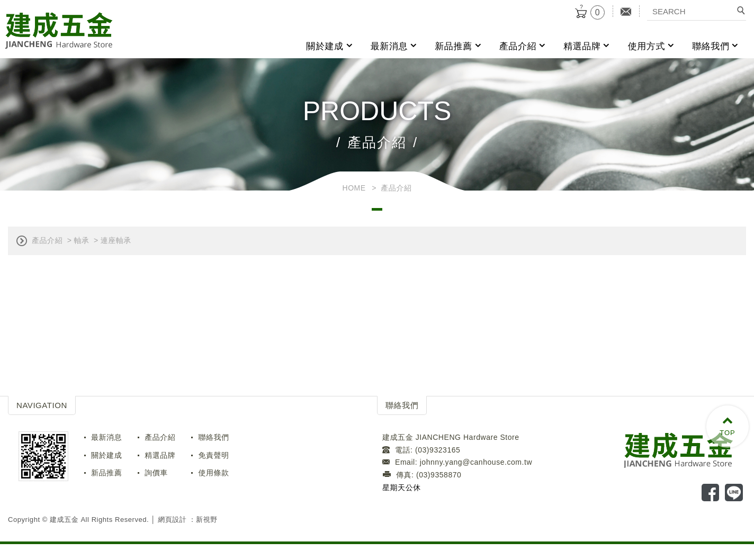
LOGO (684, 450)
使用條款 (213, 473)
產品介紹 (518, 46)
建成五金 (59, 31)
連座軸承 (116, 240)
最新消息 (389, 46)
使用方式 (647, 46)
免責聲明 (213, 455)
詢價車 (156, 473)
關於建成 (325, 46)
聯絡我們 (711, 46)
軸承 (81, 240)
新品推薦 (453, 46)
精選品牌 (582, 46)
